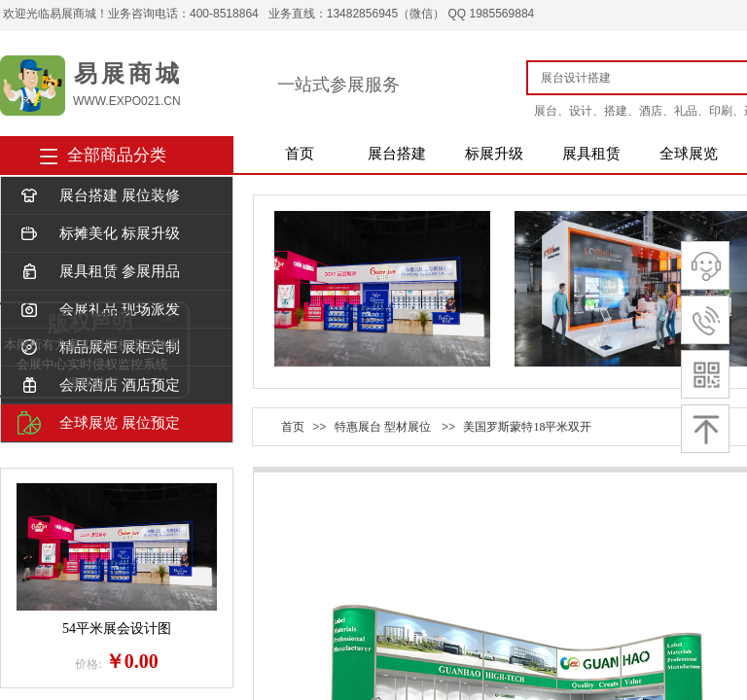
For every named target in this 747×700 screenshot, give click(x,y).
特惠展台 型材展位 (383, 427)
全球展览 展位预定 (99, 423)
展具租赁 (591, 154)
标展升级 (494, 154)
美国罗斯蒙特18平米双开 (527, 427)
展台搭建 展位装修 (99, 196)
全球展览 (689, 154)
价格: (88, 664)
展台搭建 (397, 154)
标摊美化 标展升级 (99, 234)
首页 (300, 154)
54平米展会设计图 (117, 629)
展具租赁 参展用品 (99, 272)
